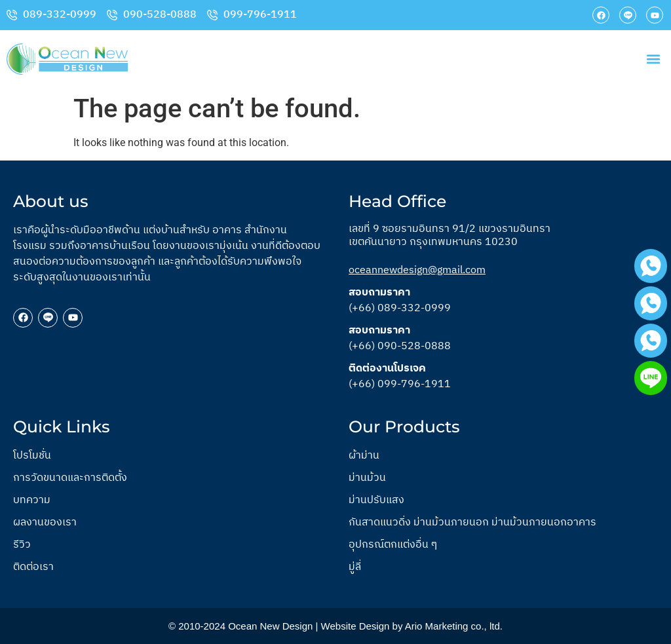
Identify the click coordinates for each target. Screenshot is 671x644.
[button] (654, 59)
